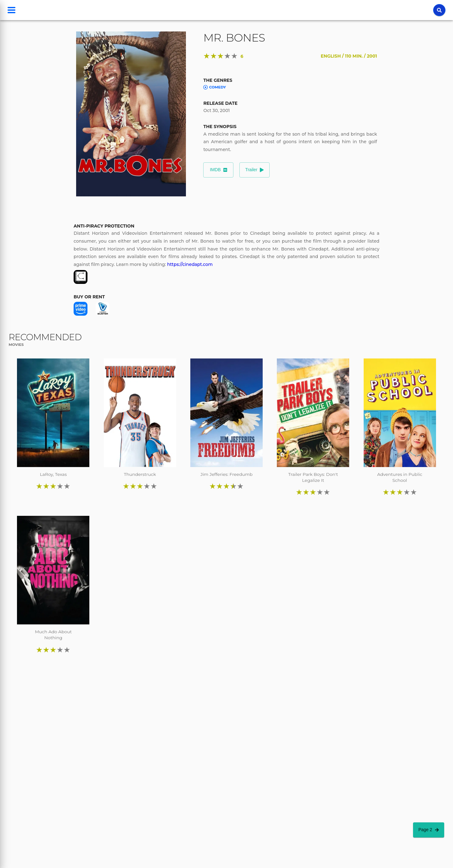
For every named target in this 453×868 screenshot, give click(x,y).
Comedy (215, 87)
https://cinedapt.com (190, 264)
